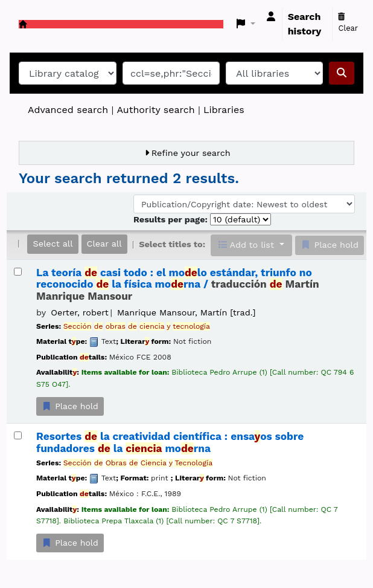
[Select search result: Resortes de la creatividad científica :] (18, 435)
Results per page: (172, 219)
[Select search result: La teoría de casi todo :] (18, 272)
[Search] (342, 73)
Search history (305, 24)
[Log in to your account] (271, 17)
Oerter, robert (79, 312)
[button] (246, 24)
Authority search (155, 110)
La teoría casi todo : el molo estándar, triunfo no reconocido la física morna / (178, 285)
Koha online (23, 24)
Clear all (104, 244)
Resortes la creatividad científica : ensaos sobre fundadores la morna (170, 442)
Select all (53, 244)
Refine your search (191, 153)
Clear (348, 23)
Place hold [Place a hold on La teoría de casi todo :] (70, 406)
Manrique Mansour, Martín (186, 312)
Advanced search (68, 110)
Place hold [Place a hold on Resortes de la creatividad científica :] (70, 543)
